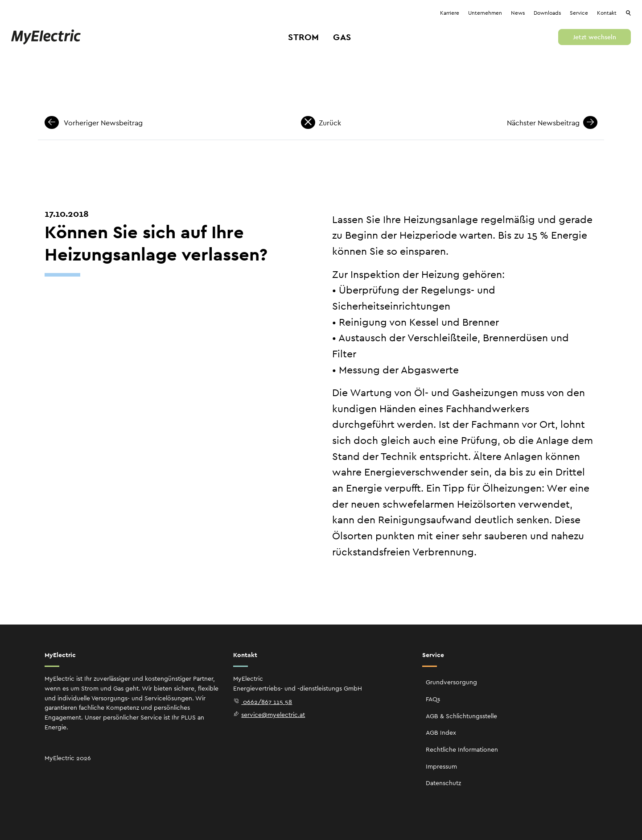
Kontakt (607, 13)
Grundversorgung (451, 682)
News (518, 13)
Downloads (547, 13)
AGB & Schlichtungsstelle (461, 716)
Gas (342, 37)
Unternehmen (485, 13)
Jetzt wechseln (595, 37)
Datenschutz (443, 783)
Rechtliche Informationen (462, 749)
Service (579, 13)
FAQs (433, 699)
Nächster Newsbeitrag (552, 123)
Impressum (441, 766)
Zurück (321, 123)
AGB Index (441, 732)
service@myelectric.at (269, 715)
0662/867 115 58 (263, 702)
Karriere (450, 13)
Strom (303, 37)
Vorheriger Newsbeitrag (94, 123)
